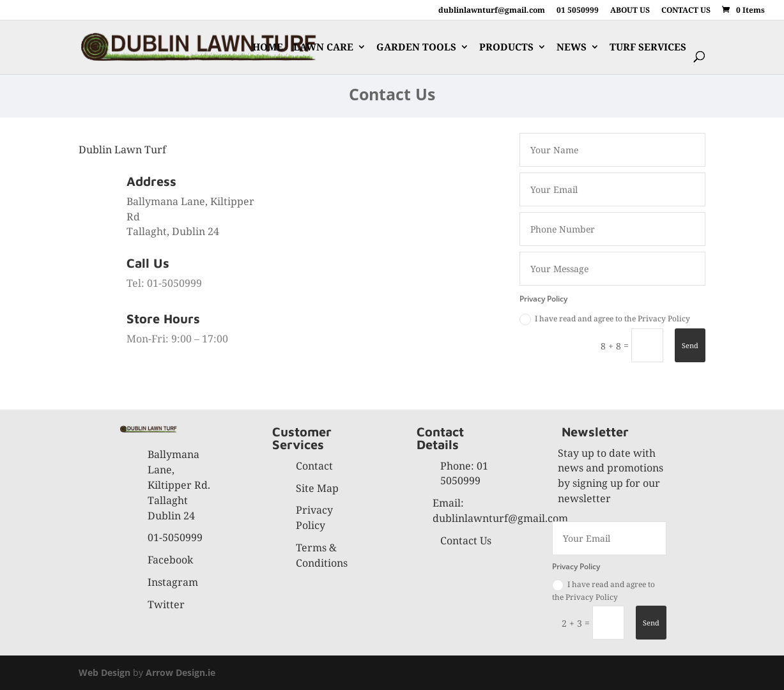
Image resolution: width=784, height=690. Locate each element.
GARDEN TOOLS (416, 48)
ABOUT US (630, 11)
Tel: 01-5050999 (164, 283)
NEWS (572, 48)
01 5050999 (578, 11)
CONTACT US (686, 11)
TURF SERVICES (648, 48)
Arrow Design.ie (181, 672)
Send (690, 345)
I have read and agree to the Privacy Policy (605, 319)
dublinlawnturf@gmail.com (492, 11)
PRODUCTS (506, 48)
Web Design (104, 672)
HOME (268, 48)
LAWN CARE (323, 48)
